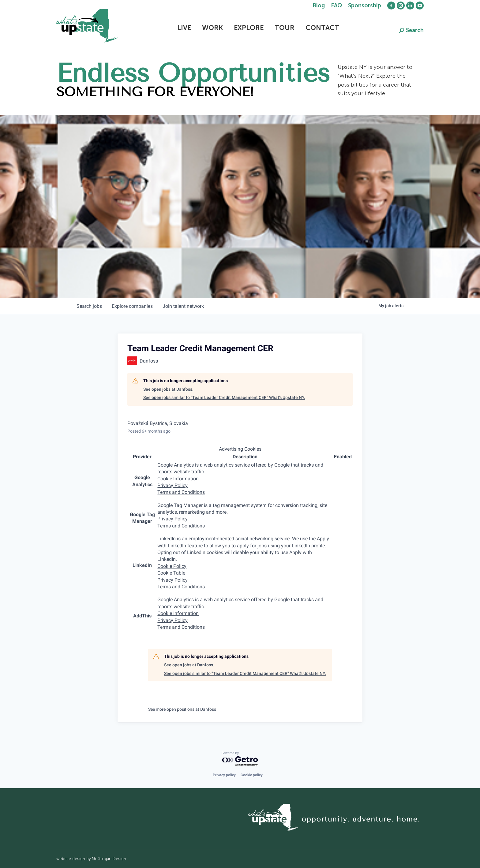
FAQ (336, 6)
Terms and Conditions (181, 492)
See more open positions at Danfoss (182, 709)
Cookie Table (171, 573)
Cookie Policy (172, 566)
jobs (89, 306)
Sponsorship (365, 6)
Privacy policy (224, 775)
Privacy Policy (172, 485)
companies (132, 306)
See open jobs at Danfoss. (168, 389)
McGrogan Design (109, 859)
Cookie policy (252, 775)
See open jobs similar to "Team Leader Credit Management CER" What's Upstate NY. (224, 397)
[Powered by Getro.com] (240, 759)
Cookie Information (178, 479)
